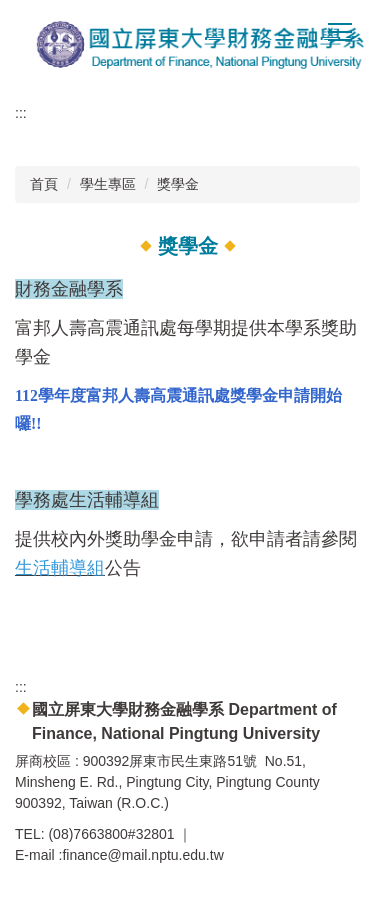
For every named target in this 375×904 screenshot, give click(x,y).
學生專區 (108, 184)
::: (21, 113)
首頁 (44, 184)
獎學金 (178, 184)
